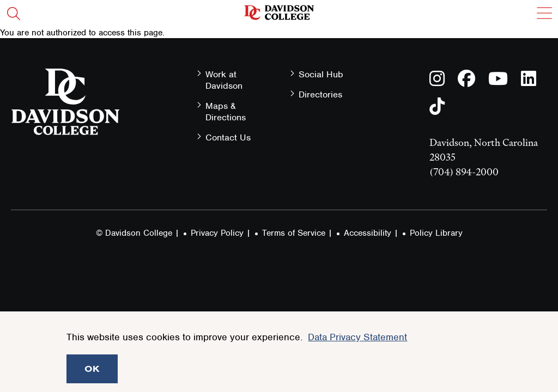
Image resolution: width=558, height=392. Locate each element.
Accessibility (368, 233)
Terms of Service (294, 233)
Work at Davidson (224, 80)
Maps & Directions (226, 112)
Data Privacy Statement (357, 337)
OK (92, 369)
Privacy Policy (217, 233)
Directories (320, 94)
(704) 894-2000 (464, 172)
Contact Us (228, 137)
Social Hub (321, 74)
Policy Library (436, 233)
